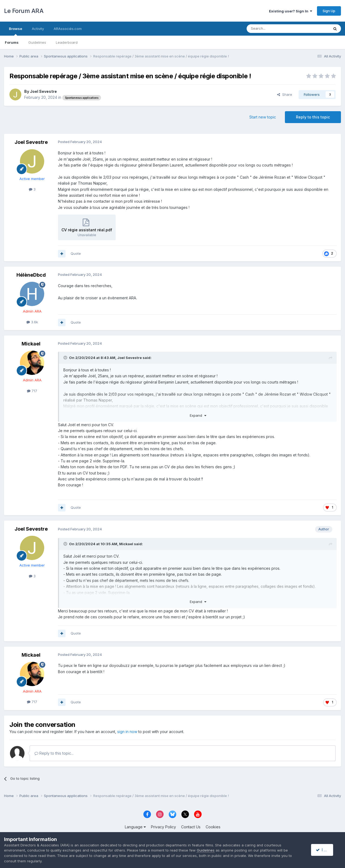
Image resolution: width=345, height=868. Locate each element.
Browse (15, 31)
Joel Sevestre (43, 91)
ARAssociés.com (68, 29)
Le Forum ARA (24, 11)
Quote (76, 253)
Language (135, 827)
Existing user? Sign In (291, 11)
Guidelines (37, 42)
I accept (325, 850)
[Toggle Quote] (66, 358)
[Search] (274, 29)
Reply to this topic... (54, 753)
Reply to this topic (313, 117)
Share (285, 94)
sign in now (127, 732)
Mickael (31, 344)
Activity (38, 29)
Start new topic (263, 117)
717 (32, 391)
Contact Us (191, 827)
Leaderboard (67, 42)
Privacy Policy (163, 827)
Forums (12, 42)
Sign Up (329, 11)
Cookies (213, 827)
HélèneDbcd (31, 275)
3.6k (32, 322)
